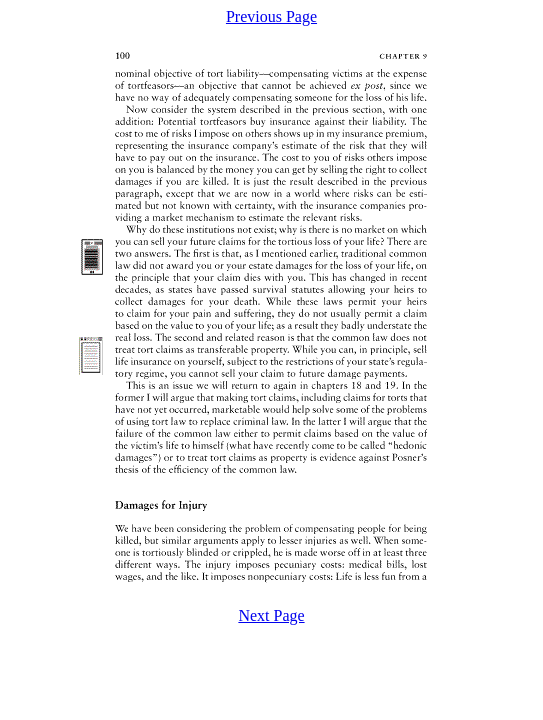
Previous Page (271, 16)
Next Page (271, 615)
